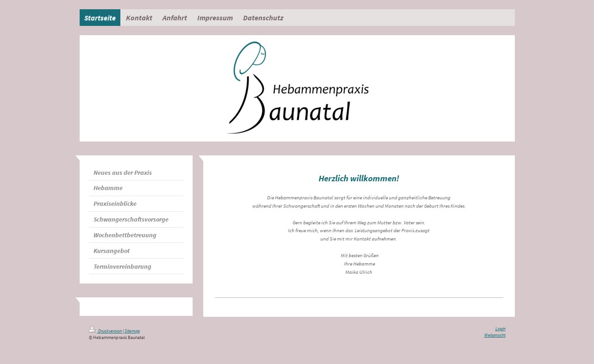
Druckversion (106, 331)
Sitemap (132, 331)
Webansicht (495, 335)
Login (500, 329)
